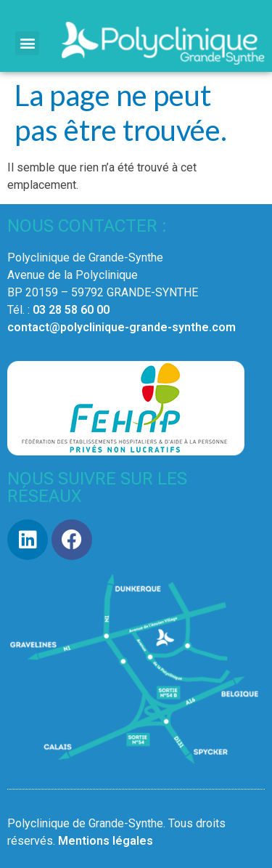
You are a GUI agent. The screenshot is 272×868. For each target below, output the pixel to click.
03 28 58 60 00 (71, 310)
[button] (27, 43)
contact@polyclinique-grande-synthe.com (121, 327)
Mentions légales (106, 841)
